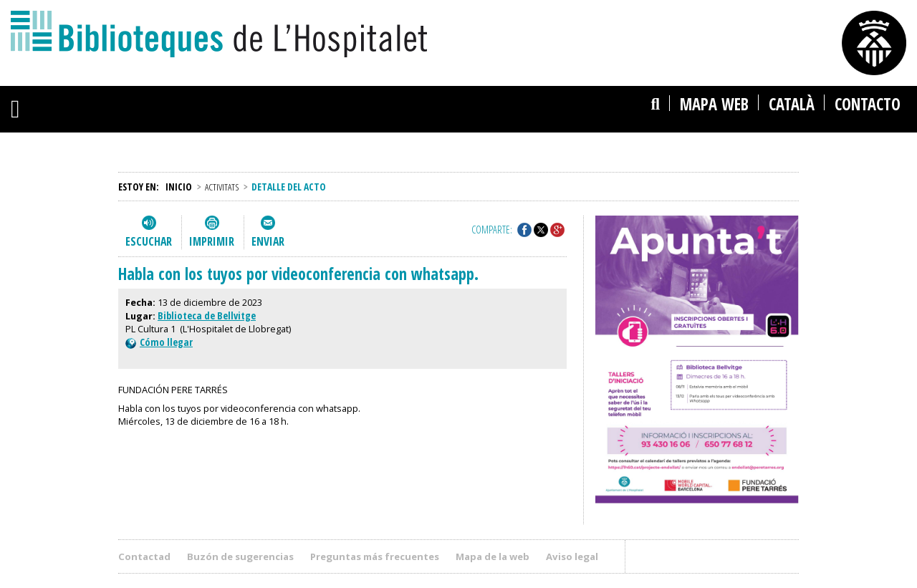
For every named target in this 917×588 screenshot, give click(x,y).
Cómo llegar (159, 342)
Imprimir (212, 241)
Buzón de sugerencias (240, 556)
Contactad (144, 556)
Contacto (868, 104)
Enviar (268, 241)
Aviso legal (572, 556)
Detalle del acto (289, 187)
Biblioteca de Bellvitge (207, 315)
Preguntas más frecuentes (375, 556)
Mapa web (714, 104)
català (792, 104)
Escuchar (149, 241)
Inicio (179, 187)
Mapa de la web (493, 556)
